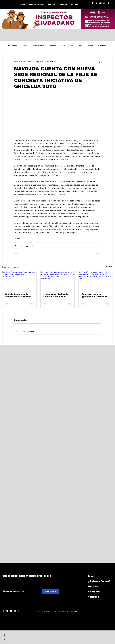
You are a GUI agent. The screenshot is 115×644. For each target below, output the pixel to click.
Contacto (94, 592)
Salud (63, 46)
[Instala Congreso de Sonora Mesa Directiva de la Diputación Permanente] (19, 281)
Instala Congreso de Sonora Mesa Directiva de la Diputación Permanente (18, 295)
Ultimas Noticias (38, 46)
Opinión (81, 46)
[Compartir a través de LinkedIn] (27, 246)
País (71, 46)
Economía (102, 46)
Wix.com (74, 611)
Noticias (93, 586)
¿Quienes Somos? (99, 581)
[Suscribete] (51, 591)
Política (91, 46)
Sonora (24, 46)
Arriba (5, 637)
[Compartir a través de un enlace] (32, 246)
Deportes (52, 46)
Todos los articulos (10, 46)
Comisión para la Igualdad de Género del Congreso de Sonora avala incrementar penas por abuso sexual (95, 295)
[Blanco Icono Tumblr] (108, 3)
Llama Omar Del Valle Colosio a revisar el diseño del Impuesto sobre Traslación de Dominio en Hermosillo (56, 295)
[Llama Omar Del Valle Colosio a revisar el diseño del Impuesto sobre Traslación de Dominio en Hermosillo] (58, 281)
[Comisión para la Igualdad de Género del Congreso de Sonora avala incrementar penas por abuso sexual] (96, 281)
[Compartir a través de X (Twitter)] (21, 246)
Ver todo (109, 267)
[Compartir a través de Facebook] (15, 246)
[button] (110, 46)
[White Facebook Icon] (4, 611)
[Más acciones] (100, 62)
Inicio (92, 576)
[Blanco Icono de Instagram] (104, 3)
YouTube (93, 597)
